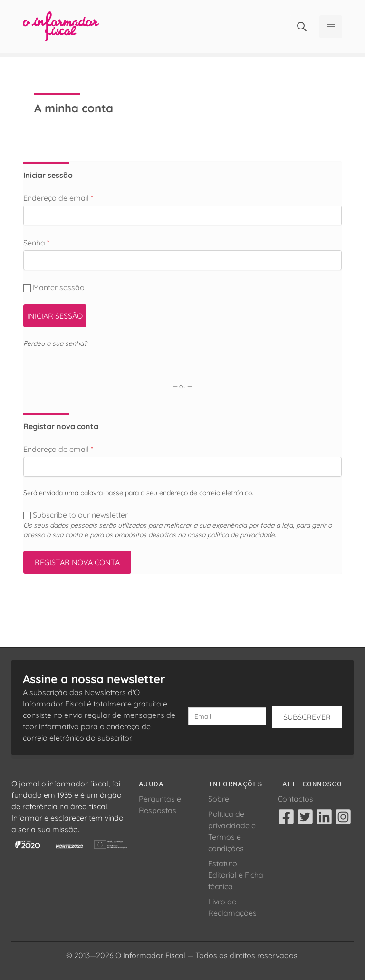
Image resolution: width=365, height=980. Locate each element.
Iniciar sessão (55, 316)
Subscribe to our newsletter (77, 515)
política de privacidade (241, 535)
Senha (36, 243)
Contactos (295, 799)
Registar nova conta (77, 562)
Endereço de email (58, 198)
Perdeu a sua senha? (55, 343)
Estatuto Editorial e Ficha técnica (236, 875)
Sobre (219, 799)
